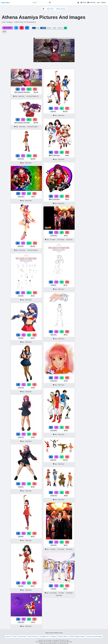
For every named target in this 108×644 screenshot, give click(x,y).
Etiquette (53, 637)
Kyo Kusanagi (61, 240)
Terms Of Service (33, 637)
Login (98, 2)
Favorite (8, 28)
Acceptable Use (44, 637)
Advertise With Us (63, 637)
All (4, 32)
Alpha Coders (5, 3)
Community (91, 2)
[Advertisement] (97, 90)
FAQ (15, 637)
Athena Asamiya (61, 9)
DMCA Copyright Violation (77, 637)
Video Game (50, 9)
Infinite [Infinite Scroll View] (43, 28)
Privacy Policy (22, 637)
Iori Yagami (53, 240)
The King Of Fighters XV (32, 96)
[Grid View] (34, 28)
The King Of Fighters (32, 127)
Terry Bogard (69, 593)
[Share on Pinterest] (22, 28)
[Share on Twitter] (16, 28)
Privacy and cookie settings (94, 637)
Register (104, 2)
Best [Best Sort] (55, 28)
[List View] (38, 28)
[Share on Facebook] (27, 28)
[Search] (50, 3)
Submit (83, 2)
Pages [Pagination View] (49, 28)
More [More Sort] (60, 28)
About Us (9, 637)
